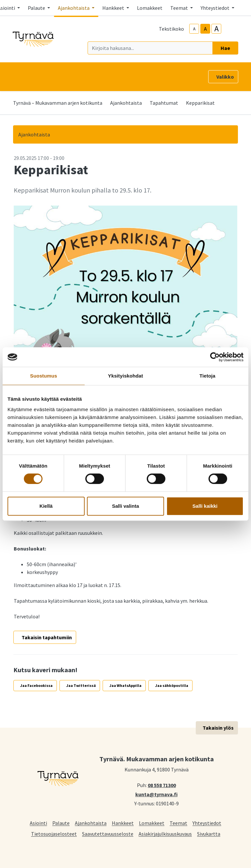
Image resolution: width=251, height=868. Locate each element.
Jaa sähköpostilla (172, 685)
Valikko (225, 77)
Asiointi (38, 823)
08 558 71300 (162, 785)
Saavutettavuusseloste (108, 834)
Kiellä (46, 506)
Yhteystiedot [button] (216, 8)
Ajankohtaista (126, 103)
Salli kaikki (205, 506)
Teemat (178, 823)
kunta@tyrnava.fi (156, 794)
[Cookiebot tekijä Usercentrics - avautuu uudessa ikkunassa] (215, 357)
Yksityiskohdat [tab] (125, 376)
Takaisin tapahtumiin (47, 637)
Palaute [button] (37, 8)
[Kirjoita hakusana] (150, 48)
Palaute (61, 823)
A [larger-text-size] (217, 29)
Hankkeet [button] (114, 8)
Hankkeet (123, 823)
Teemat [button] (180, 8)
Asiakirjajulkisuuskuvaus (165, 834)
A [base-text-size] (205, 29)
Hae (225, 48)
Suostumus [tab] (44, 376)
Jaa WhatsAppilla (125, 685)
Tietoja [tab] (207, 376)
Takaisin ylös (218, 728)
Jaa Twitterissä (81, 685)
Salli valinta (126, 506)
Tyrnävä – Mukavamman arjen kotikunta (58, 103)
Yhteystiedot (207, 823)
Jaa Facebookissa (36, 685)
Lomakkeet (150, 8)
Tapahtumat (164, 103)
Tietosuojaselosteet (54, 834)
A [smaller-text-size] (194, 29)
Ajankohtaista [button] (74, 8)
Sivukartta (209, 834)
